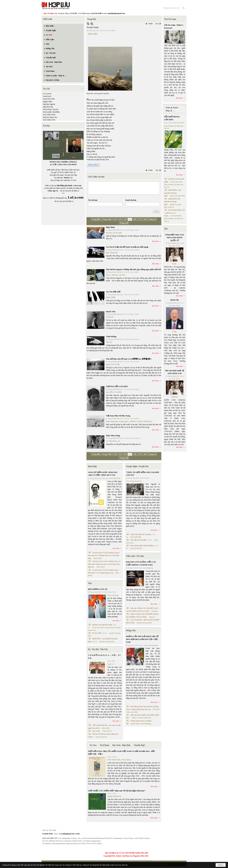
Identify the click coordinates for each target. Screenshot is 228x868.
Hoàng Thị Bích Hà (101, 737)
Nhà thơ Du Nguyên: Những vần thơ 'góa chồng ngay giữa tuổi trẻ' (134, 269)
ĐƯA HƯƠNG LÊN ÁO (98, 589)
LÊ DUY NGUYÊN (98, 628)
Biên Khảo (92, 466)
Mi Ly (108, 275)
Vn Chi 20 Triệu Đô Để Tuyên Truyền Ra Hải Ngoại (127, 247)
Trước (150, 24)
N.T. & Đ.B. (47, 94)
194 (125, 219)
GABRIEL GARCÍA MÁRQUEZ (140, 421)
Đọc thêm (156, 241)
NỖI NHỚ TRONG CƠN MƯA (172, 118)
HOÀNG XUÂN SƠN (114, 233)
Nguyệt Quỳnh (135, 724)
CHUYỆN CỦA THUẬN (138, 540)
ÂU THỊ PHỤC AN (113, 441)
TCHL (174, 264)
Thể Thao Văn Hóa (118, 275)
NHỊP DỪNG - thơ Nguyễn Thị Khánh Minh (173, 193)
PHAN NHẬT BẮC (136, 537)
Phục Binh (110, 227)
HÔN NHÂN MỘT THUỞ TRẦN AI (142, 546)
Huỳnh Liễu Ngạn (113, 595)
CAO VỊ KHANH (176, 216)
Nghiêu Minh (48, 102)
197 (140, 219)
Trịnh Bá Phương (146, 724)
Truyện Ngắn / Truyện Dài (137, 466)
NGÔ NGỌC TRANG (51, 109)
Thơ (90, 583)
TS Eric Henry (126, 760)
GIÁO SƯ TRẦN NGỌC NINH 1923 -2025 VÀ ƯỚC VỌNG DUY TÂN (103, 474)
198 (145, 219)
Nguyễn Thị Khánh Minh (107, 642)
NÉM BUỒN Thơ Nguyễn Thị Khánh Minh (172, 202)
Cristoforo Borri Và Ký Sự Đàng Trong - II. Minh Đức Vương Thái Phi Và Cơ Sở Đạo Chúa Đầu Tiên (104, 564)
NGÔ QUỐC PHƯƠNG (51, 112)
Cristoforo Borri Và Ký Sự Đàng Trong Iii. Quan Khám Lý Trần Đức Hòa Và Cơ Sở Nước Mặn (104, 555)
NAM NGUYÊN (49, 99)
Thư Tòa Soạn (170, 19)
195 (130, 219)
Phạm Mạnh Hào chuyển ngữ (117, 421)
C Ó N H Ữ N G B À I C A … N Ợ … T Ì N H (104, 657)
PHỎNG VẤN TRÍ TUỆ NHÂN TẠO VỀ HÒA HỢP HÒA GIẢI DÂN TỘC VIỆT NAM (142, 639)
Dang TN (171, 207)
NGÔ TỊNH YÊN (49, 120)
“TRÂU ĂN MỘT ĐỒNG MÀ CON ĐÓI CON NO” (142, 474)
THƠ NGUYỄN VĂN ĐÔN (117, 386)
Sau (157, 24)
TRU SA (109, 342)
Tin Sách (93, 745)
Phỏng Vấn (131, 631)
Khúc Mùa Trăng (113, 436)
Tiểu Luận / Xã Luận (135, 556)
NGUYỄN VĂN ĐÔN (114, 392)
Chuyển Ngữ (139, 745)
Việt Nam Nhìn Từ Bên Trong (118, 416)
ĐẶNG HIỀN (93, 34)
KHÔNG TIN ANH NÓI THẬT (102, 625)
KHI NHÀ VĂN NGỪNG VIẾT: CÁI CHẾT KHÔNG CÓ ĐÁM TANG (141, 563)
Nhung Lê (152, 617)
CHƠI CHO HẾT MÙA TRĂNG (141, 534)
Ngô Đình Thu (48, 107)
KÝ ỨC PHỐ (97, 633)
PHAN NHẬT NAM (145, 718)
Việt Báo (174, 397)
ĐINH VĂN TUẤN (113, 364)
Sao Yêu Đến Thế (113, 292)
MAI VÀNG (96, 731)
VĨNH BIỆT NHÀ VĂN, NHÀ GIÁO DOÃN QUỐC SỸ (175, 238)
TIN (166, 229)
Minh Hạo (150, 568)
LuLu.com (78, 186)
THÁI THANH (107, 731)
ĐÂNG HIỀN (93, 165)
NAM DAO (47, 96)
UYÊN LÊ (110, 317)
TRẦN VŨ (135, 718)
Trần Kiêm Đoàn (153, 645)
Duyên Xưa (111, 312)
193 (120, 219)
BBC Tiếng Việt (112, 253)
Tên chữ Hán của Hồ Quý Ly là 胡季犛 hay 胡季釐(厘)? (129, 359)
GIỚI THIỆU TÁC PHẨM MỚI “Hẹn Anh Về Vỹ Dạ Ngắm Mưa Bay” (117, 791)
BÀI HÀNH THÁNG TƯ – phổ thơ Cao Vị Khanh (174, 213)
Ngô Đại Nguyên (49, 104)
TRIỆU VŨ (111, 664)
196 (135, 219)
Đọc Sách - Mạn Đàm (121, 745)
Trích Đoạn (104, 745)
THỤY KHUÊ (97, 558)
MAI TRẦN (134, 712)
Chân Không (111, 336)
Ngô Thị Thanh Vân (50, 117)
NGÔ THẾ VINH (49, 115)
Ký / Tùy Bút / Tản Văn (98, 649)
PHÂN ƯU (175, 300)
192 (115, 219)
